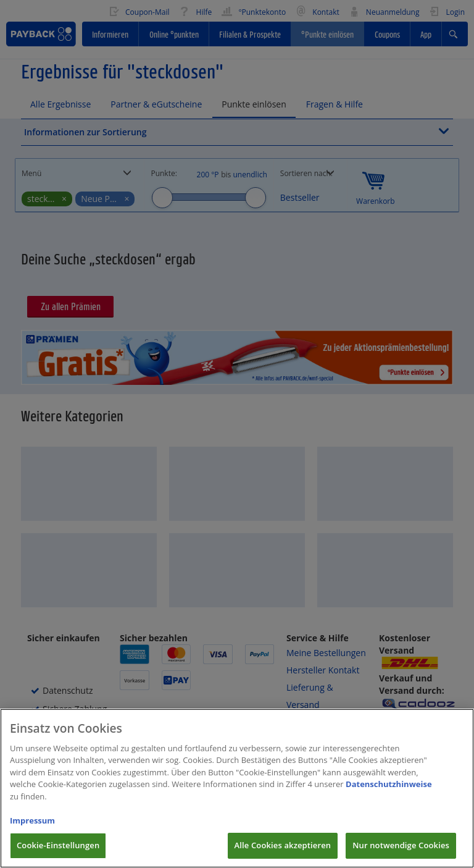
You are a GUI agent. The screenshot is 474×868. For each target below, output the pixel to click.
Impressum (32, 830)
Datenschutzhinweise (389, 794)
